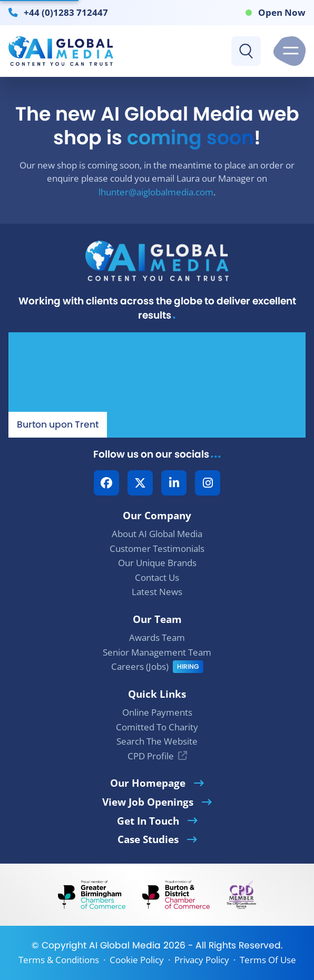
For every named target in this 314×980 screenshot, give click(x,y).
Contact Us (157, 577)
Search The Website (157, 741)
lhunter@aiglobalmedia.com (156, 192)
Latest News (157, 592)
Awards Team (157, 637)
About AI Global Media (157, 534)
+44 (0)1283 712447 (66, 12)
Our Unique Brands (157, 563)
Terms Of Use (268, 960)
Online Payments (157, 712)
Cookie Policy (137, 960)
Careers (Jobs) (140, 666)
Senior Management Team (157, 652)
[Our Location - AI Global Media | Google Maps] (157, 385)
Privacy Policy (202, 960)
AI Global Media (125, 945)
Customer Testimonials (157, 548)
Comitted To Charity (157, 727)
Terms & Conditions (59, 960)
